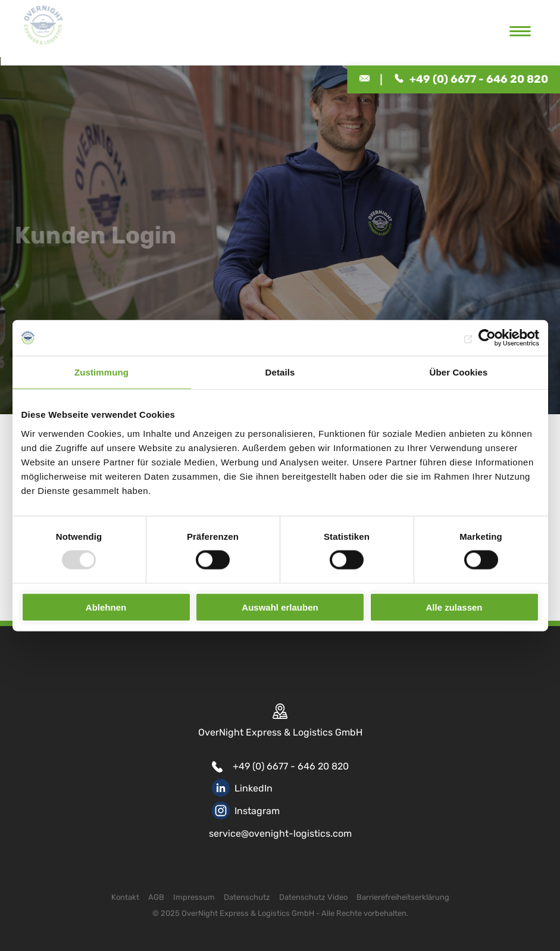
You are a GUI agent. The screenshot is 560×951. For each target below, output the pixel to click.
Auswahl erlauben (280, 607)
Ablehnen (106, 607)
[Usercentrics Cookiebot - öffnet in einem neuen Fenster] (487, 338)
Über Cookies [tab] (459, 372)
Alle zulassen (454, 607)
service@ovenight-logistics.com (280, 833)
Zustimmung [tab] (101, 372)
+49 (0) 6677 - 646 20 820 (291, 766)
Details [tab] (280, 372)
